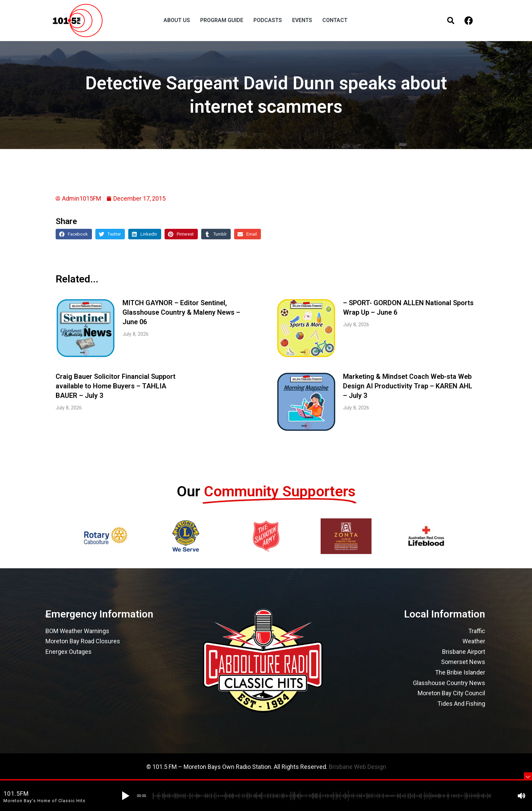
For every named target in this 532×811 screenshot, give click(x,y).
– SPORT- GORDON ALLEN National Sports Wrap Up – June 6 (408, 308)
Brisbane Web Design (357, 767)
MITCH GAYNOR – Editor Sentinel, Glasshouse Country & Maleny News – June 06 (181, 312)
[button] (74, 234)
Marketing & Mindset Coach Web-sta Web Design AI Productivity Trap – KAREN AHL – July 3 (408, 386)
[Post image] (86, 328)
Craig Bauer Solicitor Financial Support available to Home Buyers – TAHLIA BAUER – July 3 (116, 386)
